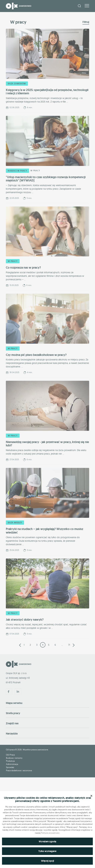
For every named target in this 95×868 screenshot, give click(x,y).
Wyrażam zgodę (47, 841)
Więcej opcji (47, 861)
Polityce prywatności (50, 833)
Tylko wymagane (47, 851)
